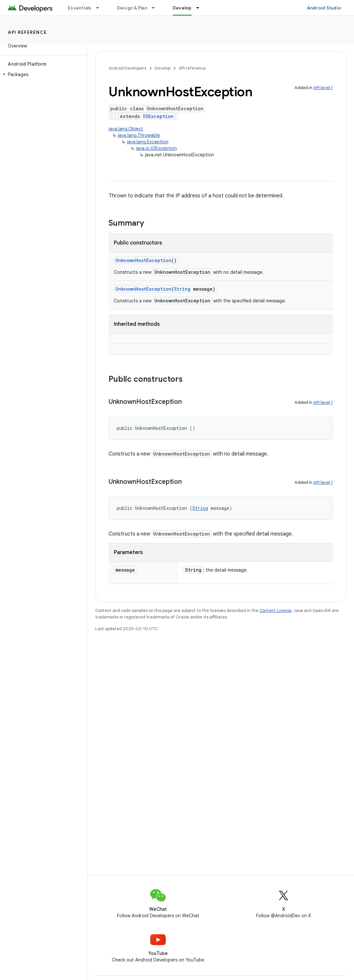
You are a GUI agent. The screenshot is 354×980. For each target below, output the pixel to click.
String (182, 289)
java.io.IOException (156, 148)
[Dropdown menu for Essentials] (100, 8)
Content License (275, 610)
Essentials (80, 8)
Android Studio (324, 8)
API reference (27, 32)
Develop (163, 68)
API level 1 (323, 88)
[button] (42, 74)
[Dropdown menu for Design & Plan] (156, 8)
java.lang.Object (126, 129)
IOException (158, 116)
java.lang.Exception (148, 142)
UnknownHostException (143, 260)
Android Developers (127, 68)
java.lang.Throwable (139, 135)
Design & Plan (132, 8)
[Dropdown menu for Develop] (201, 8)
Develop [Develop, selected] (182, 8)
